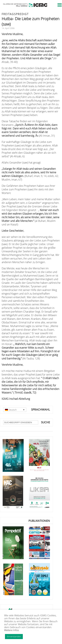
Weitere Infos (11, 630)
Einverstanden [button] (14, 636)
